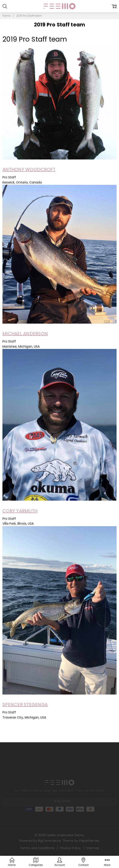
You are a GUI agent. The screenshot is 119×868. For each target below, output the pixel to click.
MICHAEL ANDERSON (25, 334)
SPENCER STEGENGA (25, 705)
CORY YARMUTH (20, 511)
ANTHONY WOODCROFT (29, 169)
